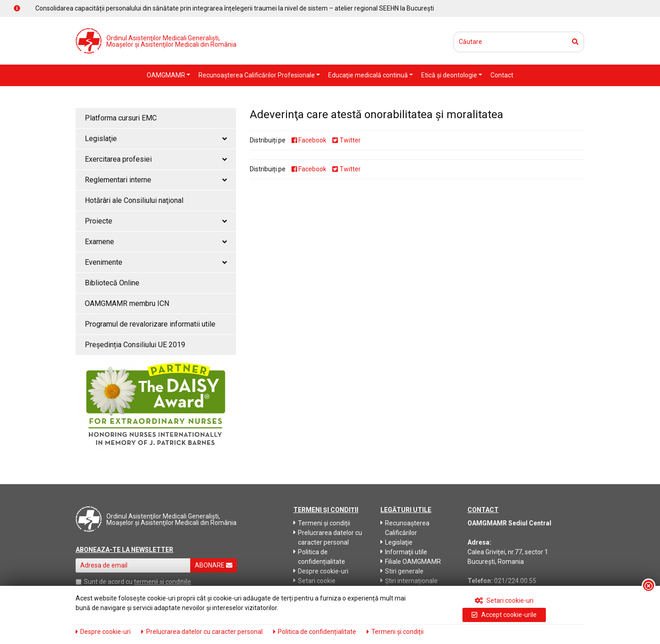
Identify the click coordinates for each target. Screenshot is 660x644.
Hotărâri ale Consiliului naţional (134, 200)
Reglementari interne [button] (156, 180)
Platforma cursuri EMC (121, 118)
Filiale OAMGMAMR (411, 562)
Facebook (309, 140)
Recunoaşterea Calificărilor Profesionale (257, 75)
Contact (502, 75)
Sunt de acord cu (108, 582)
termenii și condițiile (162, 582)
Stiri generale (402, 571)
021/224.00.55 (515, 581)
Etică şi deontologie (450, 75)
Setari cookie (314, 581)
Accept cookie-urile (504, 615)
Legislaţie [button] (156, 139)
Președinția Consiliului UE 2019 (135, 345)
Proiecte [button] (156, 221)
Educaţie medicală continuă (369, 75)
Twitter (346, 140)
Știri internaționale (409, 581)
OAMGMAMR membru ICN (127, 303)
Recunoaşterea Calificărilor (405, 528)
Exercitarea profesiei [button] (156, 159)
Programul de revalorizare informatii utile (150, 324)
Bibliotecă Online (112, 283)
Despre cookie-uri (321, 571)
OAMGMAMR (167, 75)
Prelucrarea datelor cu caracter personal (328, 538)
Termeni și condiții (322, 523)
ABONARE (214, 565)
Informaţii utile (404, 552)
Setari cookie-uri (504, 600)
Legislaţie (396, 542)
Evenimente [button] (156, 262)
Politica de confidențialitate (319, 557)
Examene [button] (156, 242)
